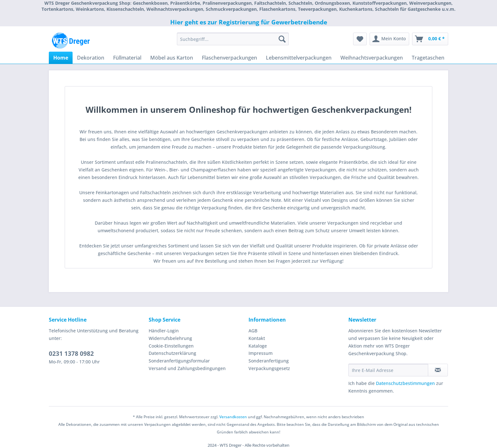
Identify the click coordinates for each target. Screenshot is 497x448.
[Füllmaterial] (127, 58)
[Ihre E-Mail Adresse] (388, 370)
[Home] (61, 58)
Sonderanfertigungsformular (179, 361)
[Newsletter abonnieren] (438, 370)
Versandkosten (233, 417)
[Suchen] (282, 39)
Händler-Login (164, 331)
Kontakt (257, 338)
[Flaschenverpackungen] (229, 58)
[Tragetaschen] (428, 58)
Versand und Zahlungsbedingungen (187, 368)
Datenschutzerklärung (172, 353)
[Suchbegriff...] (233, 39)
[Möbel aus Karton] (172, 58)
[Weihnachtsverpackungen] (372, 58)
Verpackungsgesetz (269, 368)
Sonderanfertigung (269, 361)
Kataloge (258, 346)
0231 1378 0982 (71, 354)
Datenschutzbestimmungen (405, 383)
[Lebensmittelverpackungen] (299, 58)
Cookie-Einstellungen (171, 346)
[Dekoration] (91, 58)
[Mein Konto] (389, 39)
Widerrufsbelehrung (170, 338)
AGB (253, 331)
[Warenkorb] (430, 39)
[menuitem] (233, 42)
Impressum (261, 353)
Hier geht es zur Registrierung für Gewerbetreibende (249, 22)
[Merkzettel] (360, 39)
